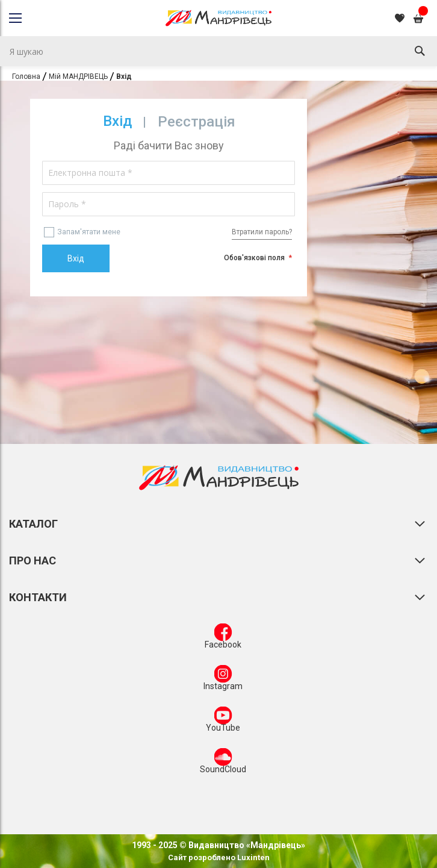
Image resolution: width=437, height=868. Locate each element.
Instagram (223, 680)
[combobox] (218, 51)
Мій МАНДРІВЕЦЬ (78, 76)
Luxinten (253, 857)
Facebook (223, 639)
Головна (26, 76)
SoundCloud (223, 763)
